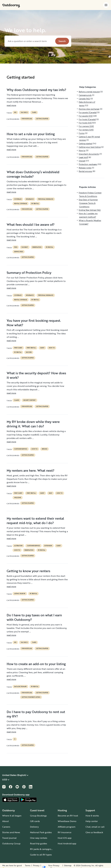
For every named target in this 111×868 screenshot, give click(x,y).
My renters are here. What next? (31, 470)
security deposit (29, 400)
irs (15, 112)
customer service (21, 449)
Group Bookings (38, 816)
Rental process (85, 171)
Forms (82, 133)
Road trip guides (39, 843)
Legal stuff (83, 157)
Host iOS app (65, 838)
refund (45, 449)
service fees (19, 252)
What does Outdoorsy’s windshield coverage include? (33, 174)
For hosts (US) (27, 119)
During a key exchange (89, 109)
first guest (18, 348)
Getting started (42, 119)
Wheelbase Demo (67, 821)
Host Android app (67, 843)
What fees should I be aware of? (31, 224)
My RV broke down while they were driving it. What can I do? (33, 424)
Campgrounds (85, 95)
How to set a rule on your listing (31, 134)
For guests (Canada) (88, 112)
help (50, 493)
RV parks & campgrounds (43, 849)
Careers (6, 827)
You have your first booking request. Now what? (34, 323)
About (5, 821)
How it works (92, 816)
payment (25, 247)
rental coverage (21, 204)
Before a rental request (89, 92)
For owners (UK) (86, 126)
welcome (18, 498)
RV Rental (35, 204)
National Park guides (41, 832)
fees (16, 247)
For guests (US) (86, 116)
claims (17, 400)
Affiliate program (67, 827)
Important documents (89, 154)
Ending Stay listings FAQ (90, 210)
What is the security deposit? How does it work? (36, 375)
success (29, 352)
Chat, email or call (95, 827)
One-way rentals (39, 838)
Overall (82, 161)
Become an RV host (68, 816)
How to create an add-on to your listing (36, 664)
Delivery (34, 827)
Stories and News (11, 832)
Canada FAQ (84, 99)
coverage (18, 199)
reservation (37, 247)
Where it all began (12, 816)
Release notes (85, 168)
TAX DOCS (24, 112)
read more (11, 105)
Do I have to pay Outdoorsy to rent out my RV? (36, 714)
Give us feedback (94, 832)
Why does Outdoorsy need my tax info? (36, 90)
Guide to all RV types (41, 855)
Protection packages (88, 164)
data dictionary (20, 687)
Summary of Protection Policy (29, 273)
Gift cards (35, 821)
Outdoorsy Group (11, 843)
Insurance (30, 199)
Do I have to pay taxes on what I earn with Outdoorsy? (34, 617)
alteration (18, 546)
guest (42, 348)
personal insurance (46, 199)
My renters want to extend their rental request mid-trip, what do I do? (35, 521)
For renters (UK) (86, 130)
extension (48, 546)
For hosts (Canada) (87, 119)
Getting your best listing (31, 697)
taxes (34, 112)
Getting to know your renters (28, 571)
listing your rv (20, 594)
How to (52, 348)
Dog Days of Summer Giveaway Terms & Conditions (88, 203)
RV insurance (65, 832)
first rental (31, 348)
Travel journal (9, 838)
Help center (92, 821)
